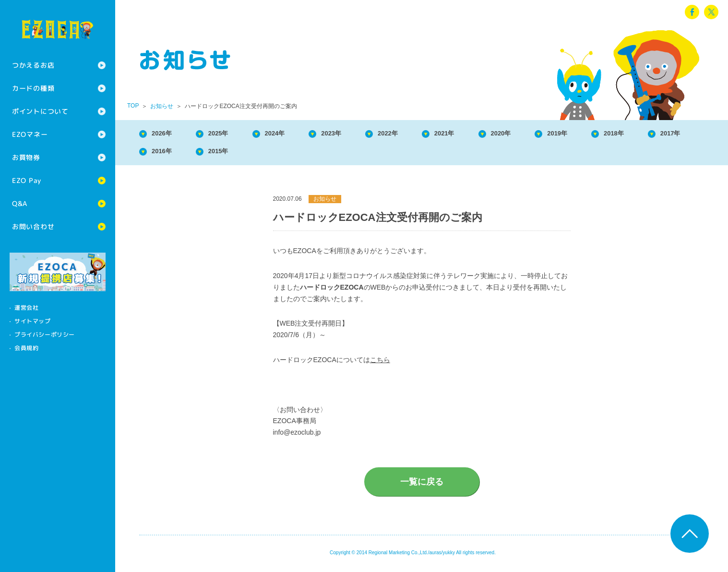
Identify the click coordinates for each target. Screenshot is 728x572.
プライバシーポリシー (45, 335)
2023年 (356, 134)
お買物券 (26, 157)
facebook (692, 12)
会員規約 (26, 348)
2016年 (229, 154)
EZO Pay (27, 180)
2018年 (671, 134)
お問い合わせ (33, 226)
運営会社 (26, 308)
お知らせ (162, 106)
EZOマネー (30, 134)
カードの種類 (33, 88)
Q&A (20, 203)
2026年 (166, 134)
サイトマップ (33, 321)
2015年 (292, 154)
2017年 (166, 154)
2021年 (482, 134)
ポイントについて (40, 111)
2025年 (229, 134)
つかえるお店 (33, 65)
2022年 (418, 134)
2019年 (608, 134)
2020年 (545, 134)
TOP (133, 106)
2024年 (292, 134)
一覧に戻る (422, 486)
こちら (380, 364)
